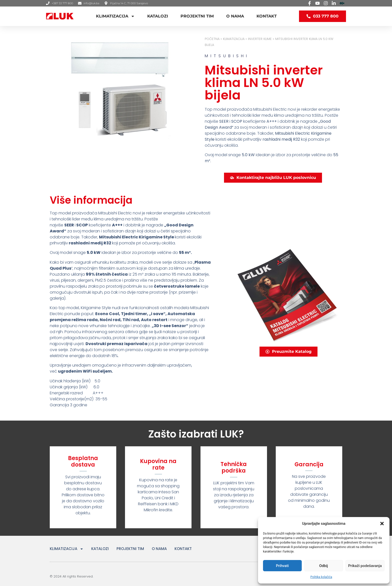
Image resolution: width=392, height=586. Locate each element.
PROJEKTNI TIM (197, 16)
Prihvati (282, 566)
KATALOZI (158, 16)
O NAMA (235, 16)
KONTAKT (267, 16)
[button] (382, 524)
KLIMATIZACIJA (115, 16)
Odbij (324, 566)
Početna (212, 39)
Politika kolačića (321, 577)
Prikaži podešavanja (365, 566)
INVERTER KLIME (260, 39)
